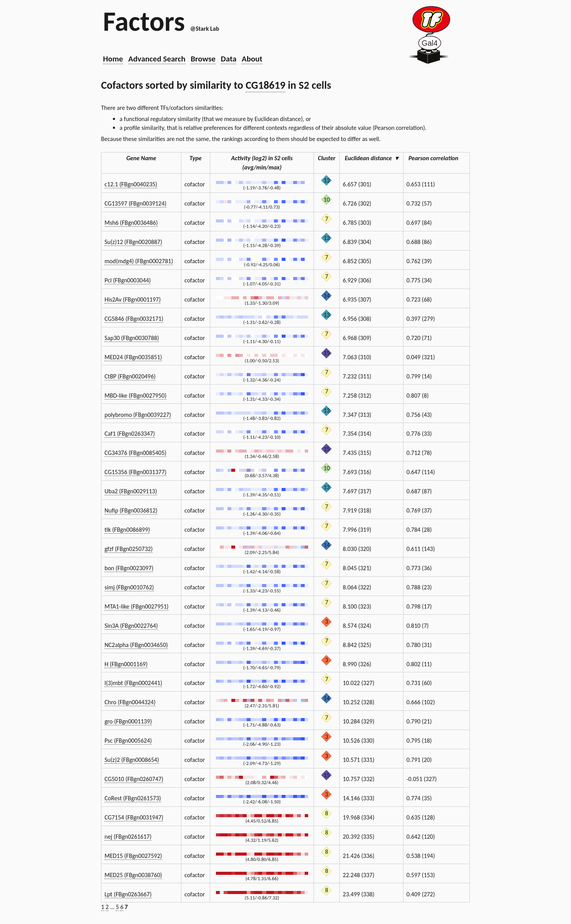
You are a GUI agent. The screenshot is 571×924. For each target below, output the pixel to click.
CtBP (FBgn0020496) (130, 376)
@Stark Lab (205, 29)
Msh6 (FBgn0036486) (131, 223)
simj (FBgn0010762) (129, 587)
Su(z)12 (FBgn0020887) (133, 242)
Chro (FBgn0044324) (130, 702)
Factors (144, 21)
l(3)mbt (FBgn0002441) (133, 683)
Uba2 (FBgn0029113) (131, 491)
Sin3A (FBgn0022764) (131, 626)
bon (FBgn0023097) (129, 568)
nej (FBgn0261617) (128, 837)
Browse (203, 59)
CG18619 (265, 85)
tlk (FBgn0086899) (127, 530)
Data (229, 59)
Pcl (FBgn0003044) (128, 280)
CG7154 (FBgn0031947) (134, 817)
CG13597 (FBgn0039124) (135, 203)
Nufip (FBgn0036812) (131, 510)
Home (113, 59)
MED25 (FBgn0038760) (133, 875)
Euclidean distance (371, 158)
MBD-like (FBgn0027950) (135, 396)
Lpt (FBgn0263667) (128, 894)
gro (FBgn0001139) (128, 721)
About (252, 59)
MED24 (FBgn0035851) (133, 357)
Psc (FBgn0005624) (128, 741)
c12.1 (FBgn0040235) (131, 184)
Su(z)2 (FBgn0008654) (132, 760)
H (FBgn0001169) (126, 664)
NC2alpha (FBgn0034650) (136, 645)
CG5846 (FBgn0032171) (134, 319)
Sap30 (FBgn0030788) (132, 338)
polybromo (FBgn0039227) (138, 415)
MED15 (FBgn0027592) (133, 856)
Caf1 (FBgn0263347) (130, 434)
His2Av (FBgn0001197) (133, 299)
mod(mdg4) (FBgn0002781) (139, 261)
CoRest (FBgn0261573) (133, 798)
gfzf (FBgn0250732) (129, 549)
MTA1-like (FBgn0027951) (137, 606)
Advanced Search (157, 59)
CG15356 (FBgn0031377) (135, 472)
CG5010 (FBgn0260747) (134, 779)
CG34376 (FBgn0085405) (135, 453)
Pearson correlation (437, 158)
